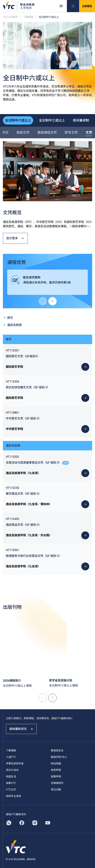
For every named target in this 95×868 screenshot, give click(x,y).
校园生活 (11, 777)
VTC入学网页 (10, 17)
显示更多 (15, 238)
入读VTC (11, 757)
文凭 (89, 132)
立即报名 (87, 6)
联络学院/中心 (59, 757)
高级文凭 (23, 132)
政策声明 (56, 777)
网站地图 (56, 764)
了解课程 (28, 17)
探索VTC (11, 783)
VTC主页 (11, 790)
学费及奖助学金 (15, 764)
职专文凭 (71, 132)
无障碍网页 (57, 783)
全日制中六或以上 (18, 120)
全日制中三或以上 (52, 120)
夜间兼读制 (81, 120)
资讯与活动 (12, 770)
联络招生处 (57, 750)
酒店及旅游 (12, 325)
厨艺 (8, 318)
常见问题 (56, 790)
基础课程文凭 (47, 132)
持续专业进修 (14, 796)
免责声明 (56, 770)
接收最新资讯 (21, 729)
